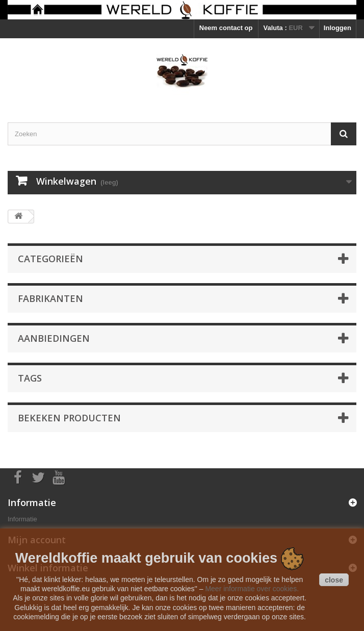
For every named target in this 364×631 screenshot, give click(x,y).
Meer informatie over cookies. (252, 589)
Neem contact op (226, 28)
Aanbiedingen (54, 338)
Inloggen (337, 28)
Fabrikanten (50, 298)
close (334, 580)
